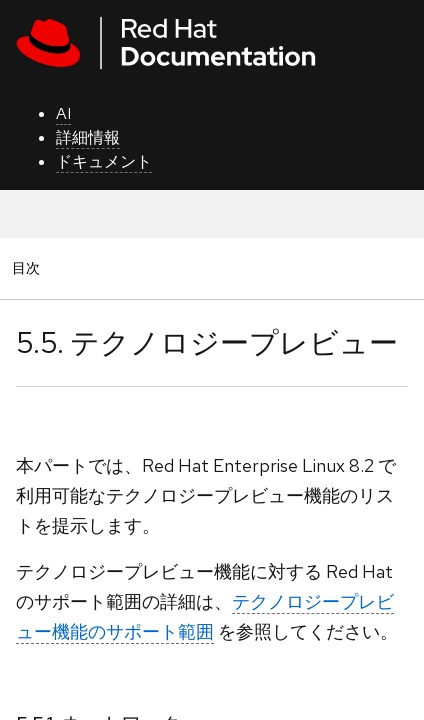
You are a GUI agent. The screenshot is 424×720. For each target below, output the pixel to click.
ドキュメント (104, 161)
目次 (29, 267)
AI (63, 113)
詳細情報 (88, 137)
